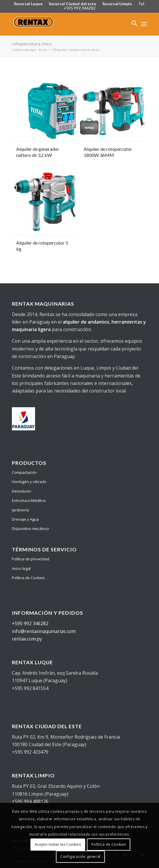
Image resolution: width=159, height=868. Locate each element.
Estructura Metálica (29, 500)
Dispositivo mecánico (30, 528)
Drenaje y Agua (25, 519)
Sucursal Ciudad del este (72, 4)
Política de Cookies (28, 578)
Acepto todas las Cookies (58, 844)
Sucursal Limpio (117, 4)
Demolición (22, 491)
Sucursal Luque (28, 4)
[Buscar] (131, 24)
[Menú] (144, 24)
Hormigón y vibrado (29, 482)
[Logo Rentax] (66, 24)
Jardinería (20, 510)
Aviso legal (21, 568)
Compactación (24, 472)
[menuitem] (131, 24)
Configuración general (80, 857)
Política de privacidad (31, 559)
